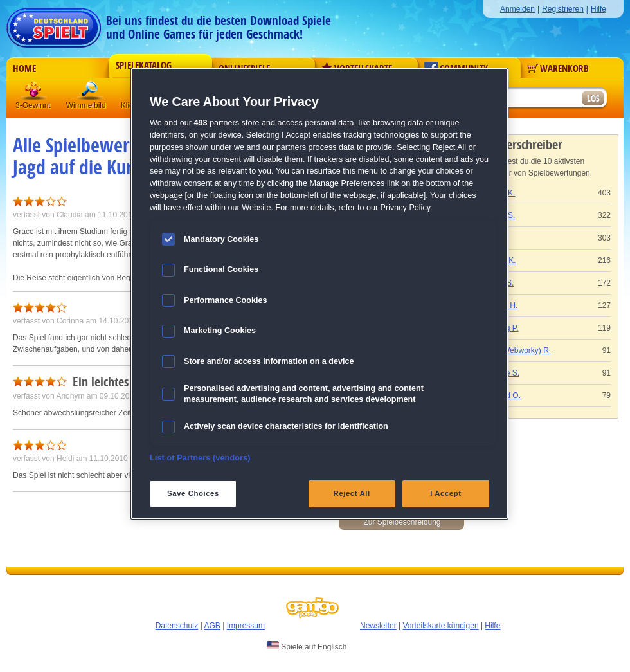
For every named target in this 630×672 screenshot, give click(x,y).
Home (24, 69)
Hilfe (598, 9)
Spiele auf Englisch (307, 646)
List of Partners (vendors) (200, 458)
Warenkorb (558, 69)
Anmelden (517, 9)
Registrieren (563, 9)
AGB (212, 626)
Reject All (352, 493)
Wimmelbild (91, 93)
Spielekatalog (144, 66)
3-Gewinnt (33, 105)
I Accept (446, 493)
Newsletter (378, 626)
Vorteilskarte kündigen (440, 626)
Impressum (246, 626)
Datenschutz (177, 626)
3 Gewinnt (34, 93)
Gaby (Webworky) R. (515, 350)
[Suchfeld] (530, 99)
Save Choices (193, 493)
